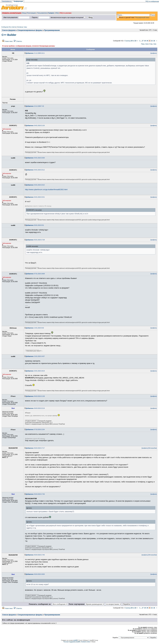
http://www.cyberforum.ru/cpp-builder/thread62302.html (46, 190)
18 (145, 41)
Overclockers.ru (7, 1)
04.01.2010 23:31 (35, 197)
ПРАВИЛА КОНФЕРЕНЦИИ (12, 13)
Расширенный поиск (142, 17)
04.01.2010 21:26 (35, 126)
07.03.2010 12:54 (35, 430)
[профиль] (154, 53)
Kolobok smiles (86, 642)
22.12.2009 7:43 (35, 106)
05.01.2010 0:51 (35, 225)
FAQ (57, 13)
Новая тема (9, 41)
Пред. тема (145, 44)
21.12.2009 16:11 (35, 53)
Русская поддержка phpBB (72, 642)
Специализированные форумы (30, 30)
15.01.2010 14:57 (35, 356)
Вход (24, 13)
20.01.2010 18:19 (35, 371)
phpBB (75, 640)
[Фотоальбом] (153, 448)
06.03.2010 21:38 (35, 396)
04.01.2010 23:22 (35, 185)
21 (152, 41)
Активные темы (22, 27)
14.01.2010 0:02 (35, 328)
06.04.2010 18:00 (35, 574)
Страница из (130, 41)
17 (143, 41)
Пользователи (42, 13)
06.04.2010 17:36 (35, 494)
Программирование (52, 30)
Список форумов (9, 30)
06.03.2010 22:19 (35, 408)
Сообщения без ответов (9, 27)
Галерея (51, 13)
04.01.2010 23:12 (35, 170)
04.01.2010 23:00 (35, 158)
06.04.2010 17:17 (35, 448)
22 (154, 41)
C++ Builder (9, 35)
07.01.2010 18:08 (35, 274)
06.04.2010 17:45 (35, 555)
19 (147, 41)
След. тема (153, 44)
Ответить (19, 41)
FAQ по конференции (152, 1)
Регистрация (31, 13)
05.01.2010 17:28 (35, 240)
